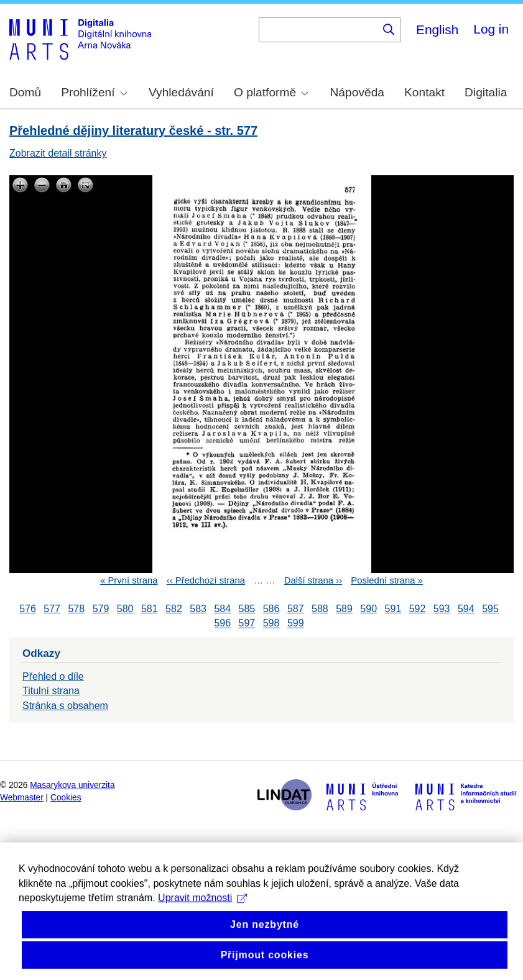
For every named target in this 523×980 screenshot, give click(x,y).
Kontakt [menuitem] (424, 92)
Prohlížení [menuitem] (94, 92)
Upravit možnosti (202, 924)
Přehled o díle (53, 676)
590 (368, 609)
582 (174, 609)
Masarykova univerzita (72, 785)
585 (247, 609)
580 (125, 609)
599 (296, 624)
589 (344, 609)
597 (247, 624)
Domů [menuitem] (25, 92)
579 (101, 609)
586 (271, 609)
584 (222, 609)
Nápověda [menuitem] (357, 92)
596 (222, 624)
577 (52, 609)
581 (150, 609)
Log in (491, 29)
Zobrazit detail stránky (58, 153)
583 (198, 609)
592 (418, 609)
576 (28, 609)
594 (466, 609)
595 (490, 609)
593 (442, 609)
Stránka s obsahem (65, 706)
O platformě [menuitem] (271, 92)
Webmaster (22, 798)
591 (393, 609)
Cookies (66, 798)
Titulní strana (51, 691)
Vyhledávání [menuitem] (181, 92)
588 (320, 609)
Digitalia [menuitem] (486, 92)
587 (296, 609)
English (437, 30)
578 (76, 609)
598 (271, 624)
